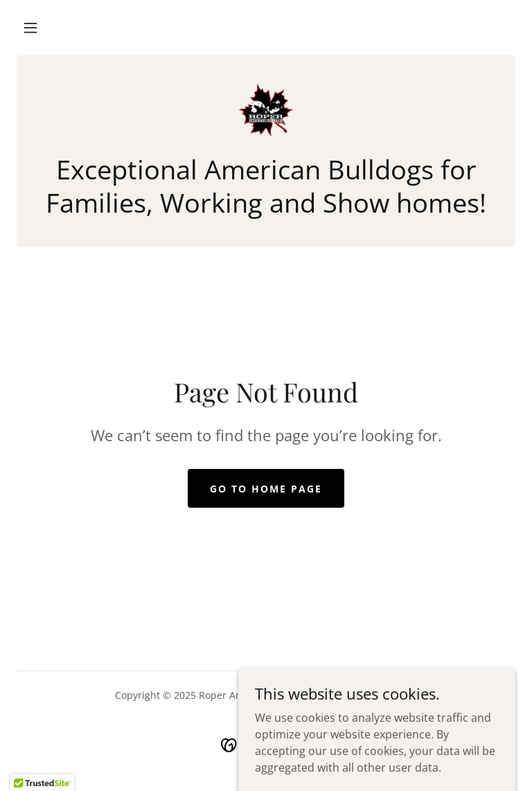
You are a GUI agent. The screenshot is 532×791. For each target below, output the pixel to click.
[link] (266, 111)
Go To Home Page (266, 489)
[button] (30, 28)
